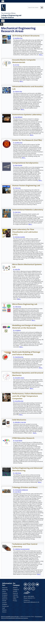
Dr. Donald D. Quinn (19, 378)
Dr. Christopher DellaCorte (21, 490)
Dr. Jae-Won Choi (18, 38)
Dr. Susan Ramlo (18, 441)
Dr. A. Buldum (17, 330)
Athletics (15, 588)
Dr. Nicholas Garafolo (19, 237)
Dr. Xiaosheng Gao (18, 357)
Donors (4, 612)
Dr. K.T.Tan (16, 65)
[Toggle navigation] (3, 1)
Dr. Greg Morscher (18, 401)
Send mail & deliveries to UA (31, 602)
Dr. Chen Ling (17, 188)
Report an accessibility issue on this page (10, 617)
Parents (4, 610)
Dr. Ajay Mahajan (18, 117)
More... (41, 55)
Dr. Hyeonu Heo (18, 91)
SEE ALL (33, 589)
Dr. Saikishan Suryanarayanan (21, 549)
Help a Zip (16, 597)
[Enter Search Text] (34, 8)
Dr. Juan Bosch (17, 492)
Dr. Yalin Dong (17, 307)
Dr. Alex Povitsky (18, 165)
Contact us (27, 600)
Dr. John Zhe (17, 269)
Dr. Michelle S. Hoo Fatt (20, 422)
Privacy (15, 601)
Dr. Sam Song (17, 212)
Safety (15, 599)
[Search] (42, 8)
